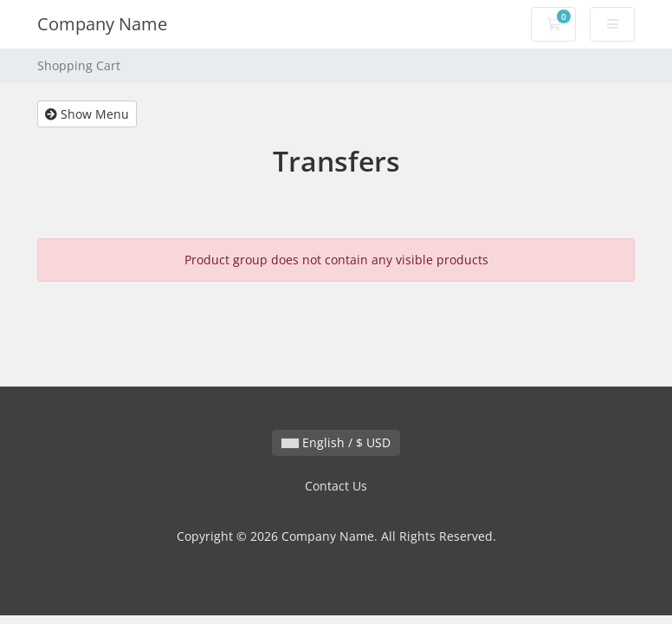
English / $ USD (336, 442)
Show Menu (87, 114)
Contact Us (336, 486)
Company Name (102, 24)
